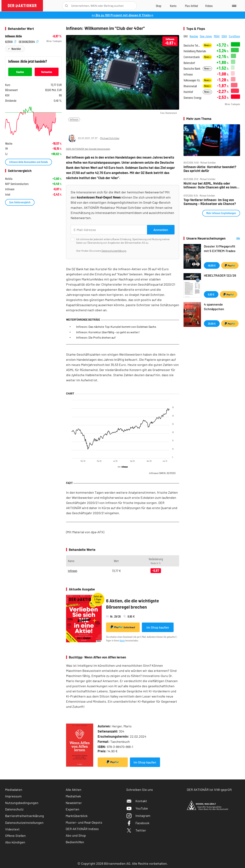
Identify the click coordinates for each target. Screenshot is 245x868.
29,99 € (212, 323)
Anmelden (161, 230)
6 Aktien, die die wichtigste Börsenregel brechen (133, 604)
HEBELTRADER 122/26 (220, 275)
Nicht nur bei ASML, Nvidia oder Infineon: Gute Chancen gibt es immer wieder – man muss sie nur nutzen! (212, 185)
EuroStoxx (234, 36)
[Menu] (234, 6)
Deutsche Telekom (192, 45)
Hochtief (188, 92)
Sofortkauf (123, 627)
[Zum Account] (173, 6)
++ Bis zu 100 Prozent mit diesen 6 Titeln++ (122, 15)
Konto (122, 640)
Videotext (12, 829)
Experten (72, 809)
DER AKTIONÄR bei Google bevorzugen (88, 149)
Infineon (74, 119)
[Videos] (209, 6)
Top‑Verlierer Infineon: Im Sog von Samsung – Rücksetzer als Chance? (210, 202)
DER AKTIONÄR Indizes (82, 829)
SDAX (224, 36)
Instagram (138, 816)
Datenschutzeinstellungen (24, 823)
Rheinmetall (190, 86)
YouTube (137, 808)
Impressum (13, 796)
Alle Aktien (73, 790)
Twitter (136, 830)
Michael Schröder (110, 138)
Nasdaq (194, 36)
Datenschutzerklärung (114, 251)
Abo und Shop (76, 835)
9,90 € (211, 294)
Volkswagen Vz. (192, 80)
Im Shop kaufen (158, 627)
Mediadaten (14, 790)
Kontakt (137, 801)
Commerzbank (192, 57)
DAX (186, 36)
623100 (11, 41)
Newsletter (74, 803)
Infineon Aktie (13, 36)
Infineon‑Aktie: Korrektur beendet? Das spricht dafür (210, 169)
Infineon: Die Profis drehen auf (96, 337)
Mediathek (73, 796)
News (207, 45)
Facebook (138, 823)
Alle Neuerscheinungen (234, 238)
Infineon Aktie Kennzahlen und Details (29, 162)
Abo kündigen (15, 842)
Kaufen (20, 72)
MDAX (217, 36)
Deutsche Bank (192, 68)
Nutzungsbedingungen (22, 803)
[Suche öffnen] (67, 6)
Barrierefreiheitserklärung (24, 816)
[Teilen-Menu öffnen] (71, 127)
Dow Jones (206, 36)
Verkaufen (47, 72)
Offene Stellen (15, 836)
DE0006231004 (29, 41)
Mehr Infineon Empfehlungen (221, 213)
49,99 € (212, 265)
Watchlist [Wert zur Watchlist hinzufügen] (16, 49)
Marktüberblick (77, 816)
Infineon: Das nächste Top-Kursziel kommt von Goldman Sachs (116, 327)
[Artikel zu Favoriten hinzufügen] (88, 127)
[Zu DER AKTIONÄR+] (191, 6)
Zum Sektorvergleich (20, 202)
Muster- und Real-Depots (84, 822)
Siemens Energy (193, 98)
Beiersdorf (189, 63)
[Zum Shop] (159, 6)
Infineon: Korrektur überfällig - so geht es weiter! (108, 332)
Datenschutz (14, 809)
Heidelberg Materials (195, 51)
